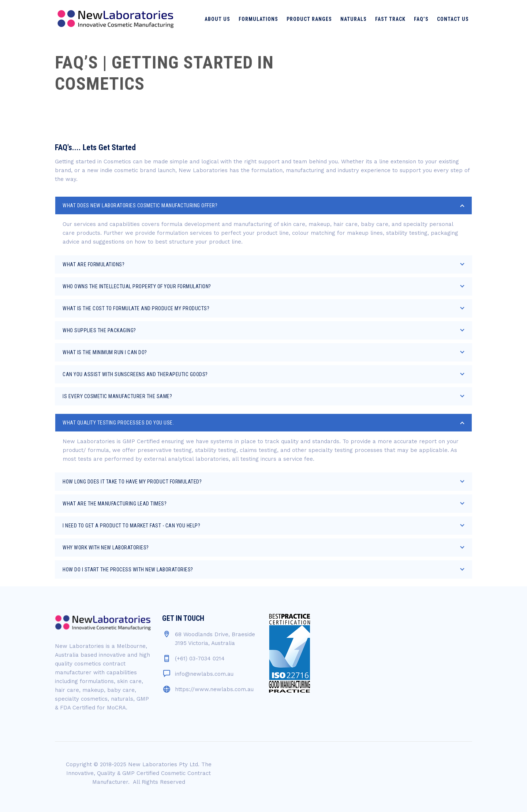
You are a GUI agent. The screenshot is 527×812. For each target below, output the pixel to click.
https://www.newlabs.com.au (214, 689)
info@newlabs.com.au (204, 674)
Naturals (354, 19)
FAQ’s (421, 19)
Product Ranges (309, 19)
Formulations (258, 19)
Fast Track (390, 19)
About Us (217, 19)
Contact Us (453, 19)
